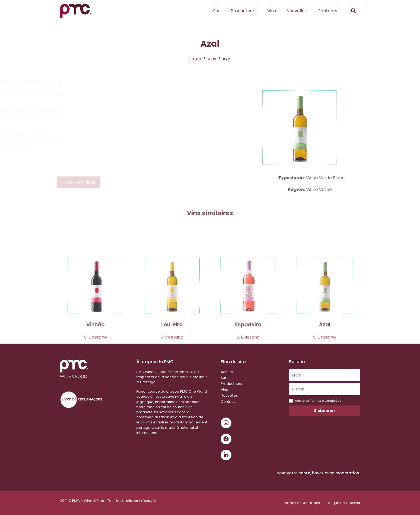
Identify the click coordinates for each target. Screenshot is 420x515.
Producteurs (244, 11)
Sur (217, 11)
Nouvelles (297, 11)
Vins (272, 11)
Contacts (327, 11)
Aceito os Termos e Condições (318, 401)
